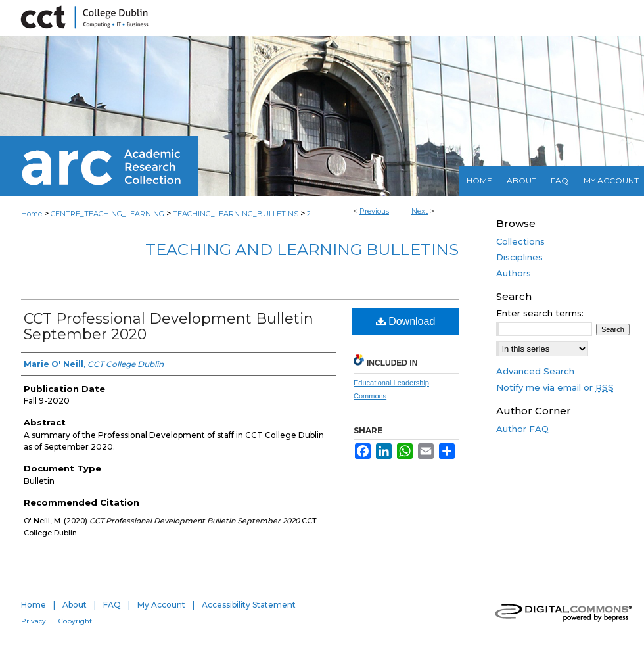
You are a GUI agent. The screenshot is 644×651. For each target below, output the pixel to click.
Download (406, 321)
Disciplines (519, 257)
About (75, 605)
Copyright (75, 621)
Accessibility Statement (249, 605)
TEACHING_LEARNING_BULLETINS (236, 214)
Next (420, 211)
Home (32, 214)
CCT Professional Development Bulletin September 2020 (169, 326)
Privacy (34, 621)
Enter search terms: (540, 313)
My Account (161, 605)
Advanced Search (535, 371)
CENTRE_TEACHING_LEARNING (107, 214)
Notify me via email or (555, 387)
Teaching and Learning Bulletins (302, 250)
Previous (374, 211)
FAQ (112, 605)
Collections (520, 241)
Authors (514, 273)
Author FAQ (522, 429)
